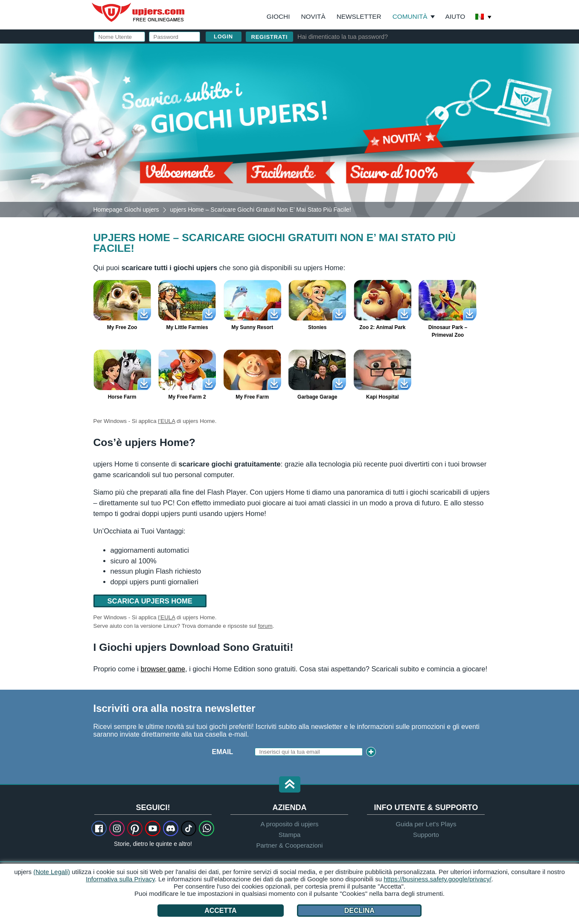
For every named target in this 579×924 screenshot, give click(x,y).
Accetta (220, 911)
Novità (313, 16)
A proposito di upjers (290, 824)
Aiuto (455, 16)
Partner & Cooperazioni (290, 845)
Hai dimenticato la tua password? (343, 37)
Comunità (410, 16)
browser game (163, 669)
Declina (359, 911)
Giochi (278, 16)
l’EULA (166, 421)
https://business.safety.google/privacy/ (437, 879)
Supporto (426, 835)
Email (223, 752)
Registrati (270, 37)
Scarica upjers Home (150, 601)
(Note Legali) (52, 872)
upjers (139, 12)
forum (265, 626)
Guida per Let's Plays (426, 824)
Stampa (290, 835)
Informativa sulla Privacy (120, 879)
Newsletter (359, 16)
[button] (290, 785)
